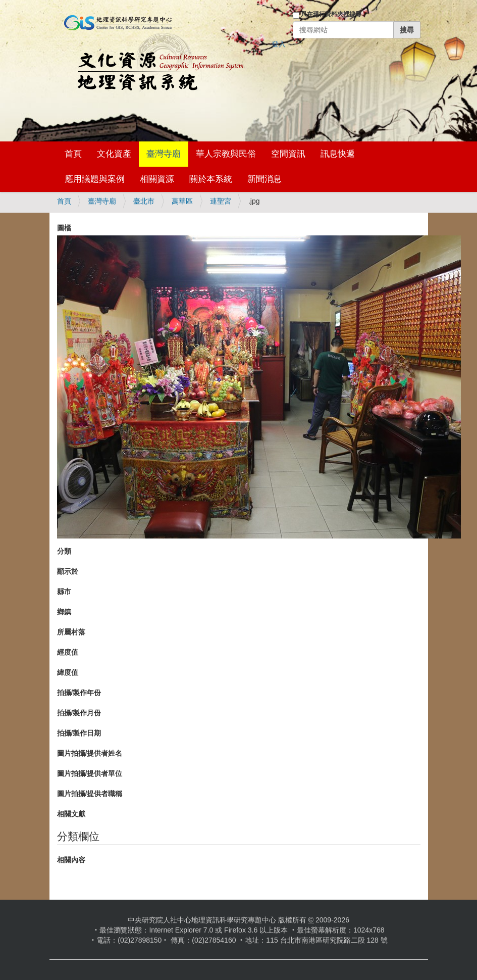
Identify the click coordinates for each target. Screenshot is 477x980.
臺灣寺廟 (164, 154)
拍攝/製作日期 (79, 733)
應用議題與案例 (95, 179)
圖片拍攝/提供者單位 (90, 773)
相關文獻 (71, 814)
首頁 (73, 154)
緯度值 (68, 672)
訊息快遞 (338, 154)
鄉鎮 (64, 612)
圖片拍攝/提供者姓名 (90, 753)
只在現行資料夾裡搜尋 (331, 14)
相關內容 (71, 860)
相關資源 (157, 179)
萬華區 (182, 201)
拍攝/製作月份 (79, 713)
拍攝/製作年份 (79, 693)
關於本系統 (211, 179)
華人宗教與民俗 (226, 154)
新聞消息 (264, 179)
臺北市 (144, 201)
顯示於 (68, 571)
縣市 (64, 592)
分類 (64, 551)
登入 (279, 44)
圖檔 (64, 228)
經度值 (68, 652)
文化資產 (114, 154)
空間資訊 (288, 154)
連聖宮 (221, 201)
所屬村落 (71, 632)
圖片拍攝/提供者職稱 (90, 794)
